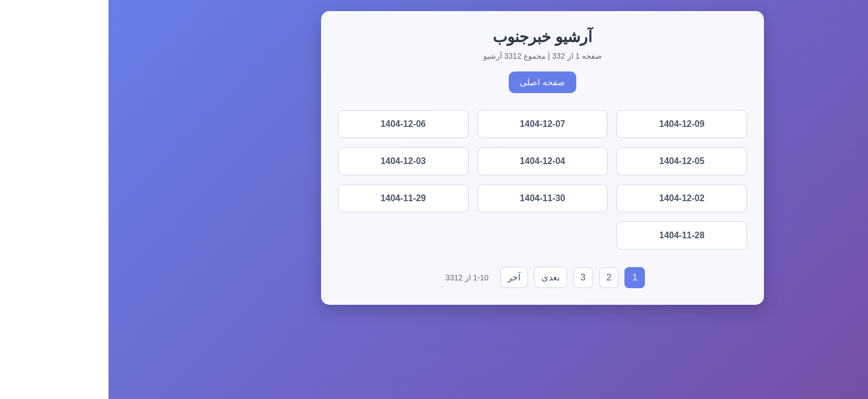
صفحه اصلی (434, 82)
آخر (405, 277)
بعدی (442, 277)
